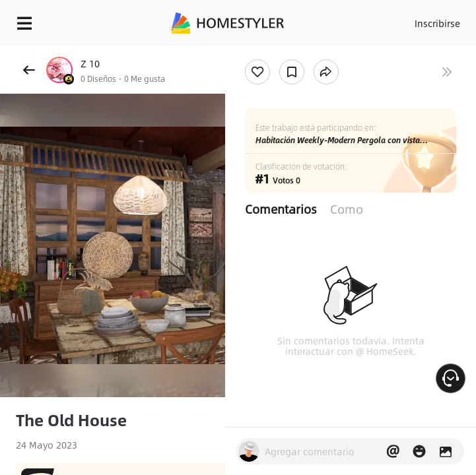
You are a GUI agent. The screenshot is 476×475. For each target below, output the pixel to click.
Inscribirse (437, 23)
